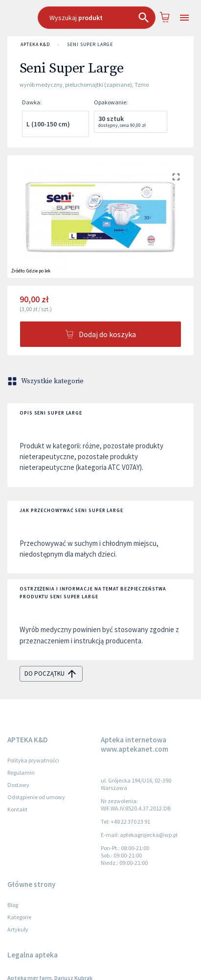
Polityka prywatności (33, 760)
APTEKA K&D (35, 45)
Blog (13, 905)
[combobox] (97, 18)
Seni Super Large (90, 45)
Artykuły (18, 929)
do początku (51, 674)
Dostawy (18, 785)
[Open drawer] (184, 18)
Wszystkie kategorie (46, 381)
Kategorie (19, 917)
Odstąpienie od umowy (36, 797)
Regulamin (21, 772)
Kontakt (17, 809)
